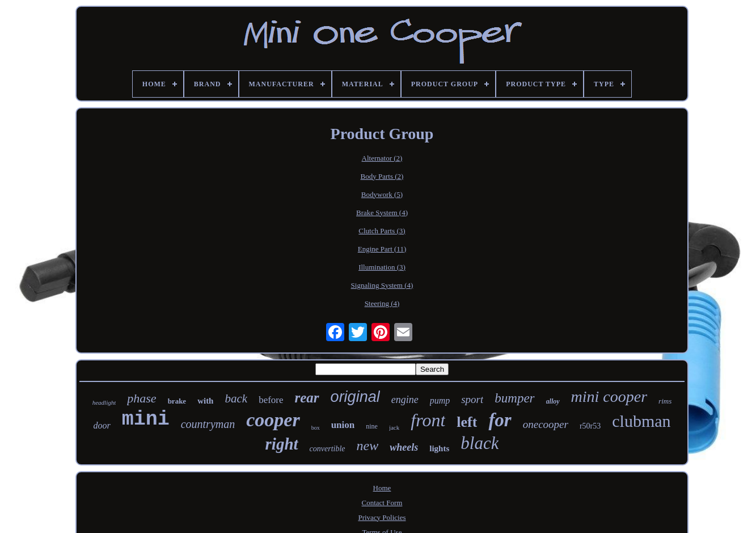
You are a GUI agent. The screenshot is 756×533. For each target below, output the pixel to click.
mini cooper (609, 396)
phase (142, 398)
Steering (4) (382, 303)
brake (177, 401)
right (282, 444)
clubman (641, 421)
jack (394, 427)
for (500, 420)
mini (146, 419)
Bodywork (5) (382, 194)
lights (439, 448)
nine (372, 426)
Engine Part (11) (382, 249)
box (316, 428)
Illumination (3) (382, 267)
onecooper (546, 424)
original (355, 397)
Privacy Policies (382, 517)
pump (440, 400)
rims (665, 401)
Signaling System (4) (382, 285)
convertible (328, 449)
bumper (514, 398)
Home (382, 488)
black (480, 443)
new (368, 446)
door (102, 425)
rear (307, 398)
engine (405, 400)
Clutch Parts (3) (382, 231)
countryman (208, 424)
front (428, 420)
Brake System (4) (382, 213)
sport (472, 399)
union (343, 425)
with (205, 401)
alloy (553, 401)
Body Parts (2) (382, 176)
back (236, 398)
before (271, 400)
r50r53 (590, 426)
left (467, 422)
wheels (404, 447)
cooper (273, 420)
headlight (104, 402)
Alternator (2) (382, 158)
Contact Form (382, 503)
